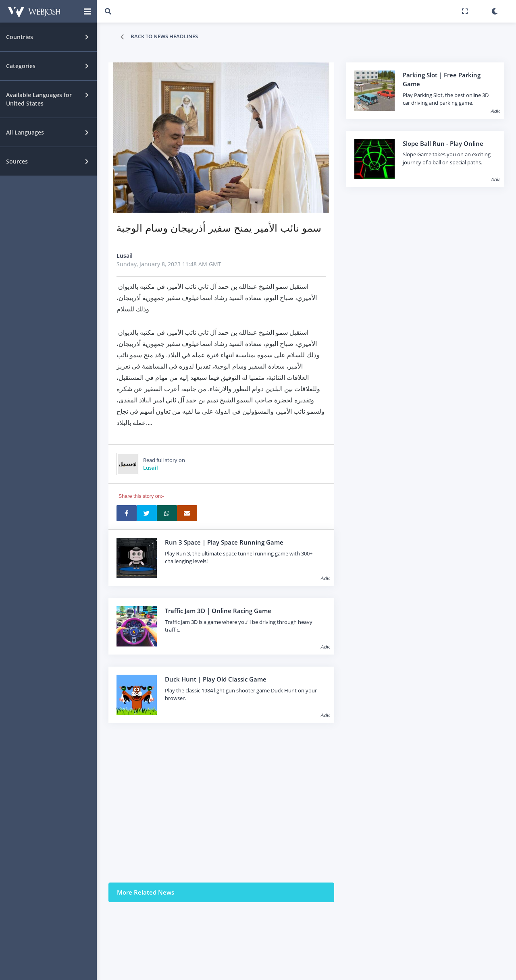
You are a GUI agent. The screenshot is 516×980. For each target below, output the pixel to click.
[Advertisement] (221, 803)
